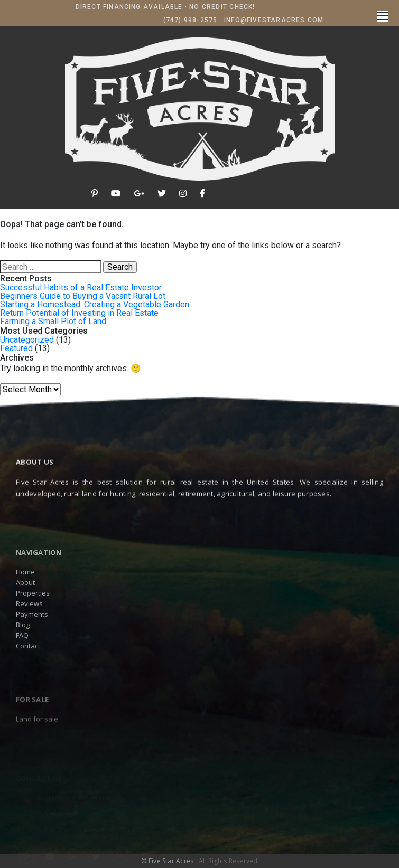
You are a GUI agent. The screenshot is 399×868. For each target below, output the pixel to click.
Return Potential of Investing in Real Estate (79, 313)
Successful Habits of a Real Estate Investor (81, 287)
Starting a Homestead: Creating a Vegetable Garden (95, 304)
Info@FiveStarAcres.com (274, 20)
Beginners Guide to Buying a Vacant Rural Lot (83, 296)
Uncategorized (27, 340)
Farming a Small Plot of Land (53, 321)
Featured (16, 348)
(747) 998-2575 (191, 20)
